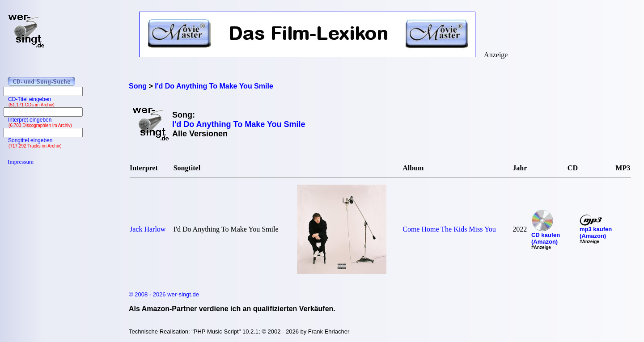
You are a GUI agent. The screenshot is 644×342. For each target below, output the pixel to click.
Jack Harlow (148, 229)
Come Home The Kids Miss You (449, 229)
